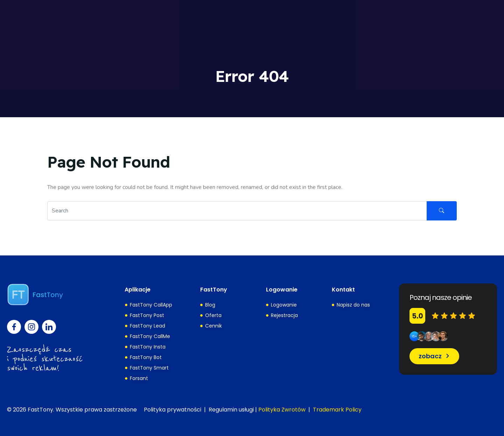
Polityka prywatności (173, 410)
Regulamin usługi (231, 410)
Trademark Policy (337, 410)
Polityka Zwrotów (282, 410)
